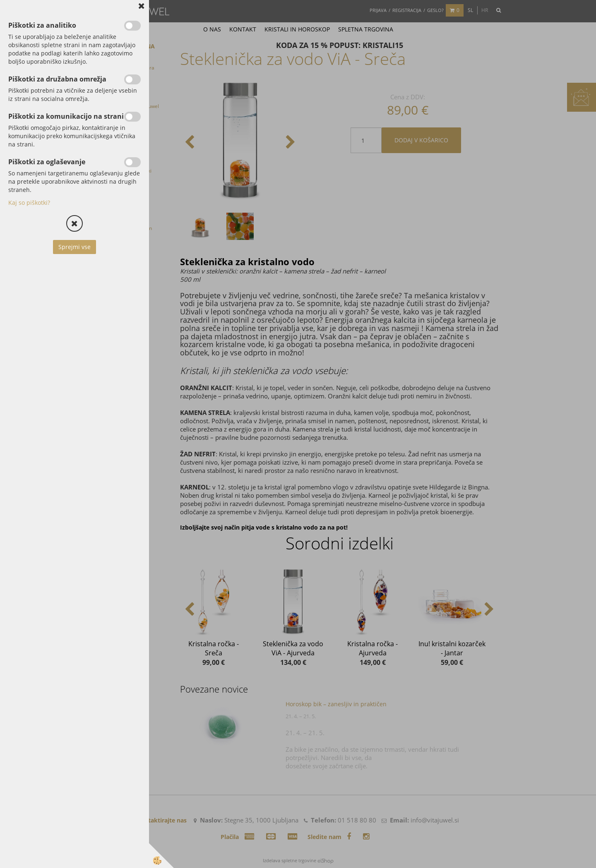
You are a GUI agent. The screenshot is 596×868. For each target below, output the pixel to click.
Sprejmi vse (74, 247)
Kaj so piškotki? (29, 203)
